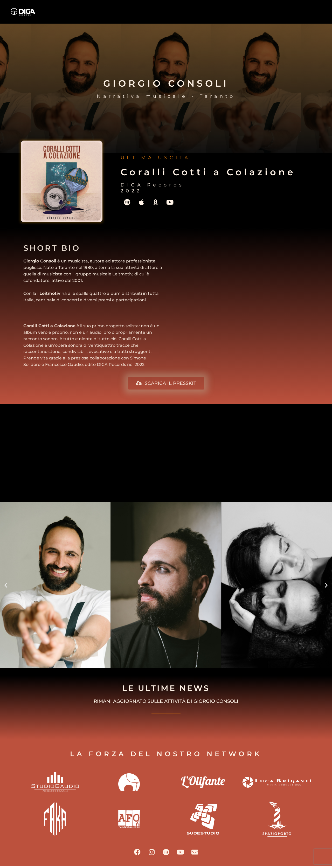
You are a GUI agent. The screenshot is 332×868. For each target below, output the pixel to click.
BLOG (268, 14)
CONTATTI (309, 14)
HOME (146, 14)
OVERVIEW (186, 14)
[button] (6, 585)
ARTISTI (227, 14)
